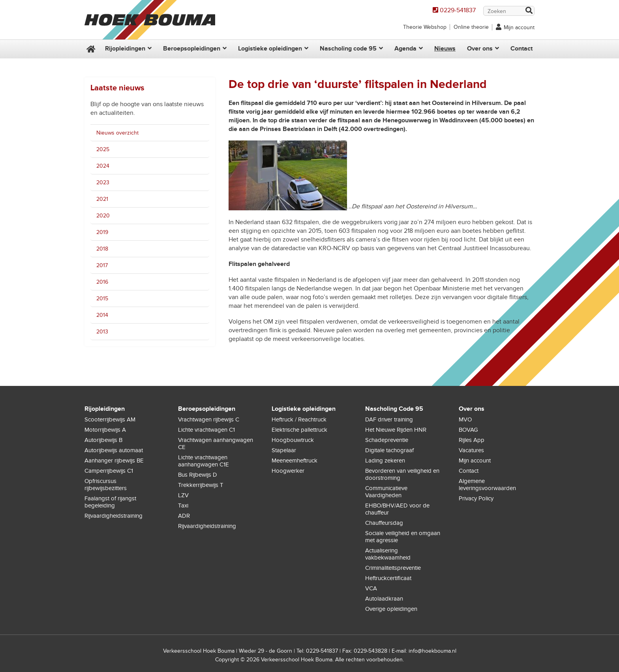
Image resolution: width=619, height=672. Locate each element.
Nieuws (445, 49)
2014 (102, 315)
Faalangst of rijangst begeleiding (110, 502)
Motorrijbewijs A (105, 430)
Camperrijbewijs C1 (109, 471)
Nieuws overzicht (117, 133)
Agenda (405, 49)
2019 (102, 232)
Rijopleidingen (125, 49)
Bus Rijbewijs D (198, 475)
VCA (371, 588)
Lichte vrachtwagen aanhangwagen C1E (204, 461)
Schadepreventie (387, 440)
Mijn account (519, 27)
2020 (103, 216)
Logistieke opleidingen (270, 49)
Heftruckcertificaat (388, 578)
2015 (102, 299)
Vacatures (471, 450)
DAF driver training (389, 419)
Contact (521, 49)
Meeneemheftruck (294, 460)
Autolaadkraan (384, 599)
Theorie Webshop (425, 27)
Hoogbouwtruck (293, 440)
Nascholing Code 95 (394, 409)
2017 (102, 265)
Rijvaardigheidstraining (113, 516)
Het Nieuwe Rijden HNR (396, 430)
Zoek (529, 11)
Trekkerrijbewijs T (201, 485)
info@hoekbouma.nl (432, 651)
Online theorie (471, 27)
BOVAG (468, 430)
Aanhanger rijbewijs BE (114, 460)
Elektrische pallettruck (299, 430)
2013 (102, 332)
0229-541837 (458, 10)
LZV (183, 495)
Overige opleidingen (391, 609)
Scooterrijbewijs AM (110, 419)
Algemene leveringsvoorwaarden (487, 485)
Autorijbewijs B (103, 440)
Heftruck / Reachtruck (299, 419)
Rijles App (472, 440)
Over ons (480, 49)
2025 (103, 149)
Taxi (183, 505)
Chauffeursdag (384, 523)
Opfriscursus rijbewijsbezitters (106, 485)
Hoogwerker (288, 471)
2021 (102, 199)
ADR (184, 516)
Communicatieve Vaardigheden (386, 492)
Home (90, 49)
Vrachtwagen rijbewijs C (209, 419)
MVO (465, 419)
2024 (103, 166)
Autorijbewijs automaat (114, 450)
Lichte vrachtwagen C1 (206, 430)
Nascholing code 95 (348, 49)
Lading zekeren (385, 460)
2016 (102, 282)
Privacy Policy (476, 498)
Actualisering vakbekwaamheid (388, 554)
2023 (103, 183)
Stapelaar (284, 450)
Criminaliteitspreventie (393, 568)
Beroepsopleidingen (192, 49)
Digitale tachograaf (389, 450)
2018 (102, 249)
